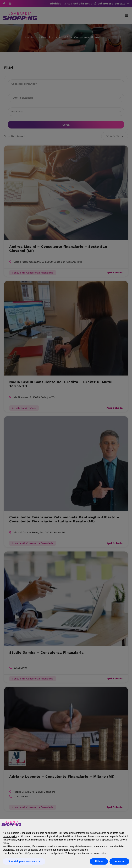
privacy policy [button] (10, 836)
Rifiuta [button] (99, 861)
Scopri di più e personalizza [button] (24, 861)
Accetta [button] (119, 861)
